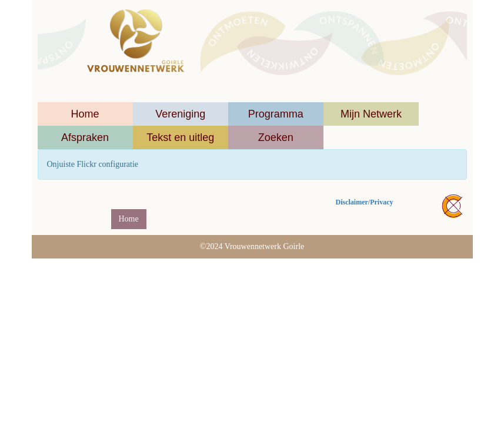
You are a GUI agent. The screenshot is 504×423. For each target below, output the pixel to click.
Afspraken (85, 137)
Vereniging (180, 114)
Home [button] (129, 219)
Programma (276, 114)
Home (85, 114)
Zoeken (276, 137)
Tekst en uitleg (180, 137)
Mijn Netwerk (371, 114)
